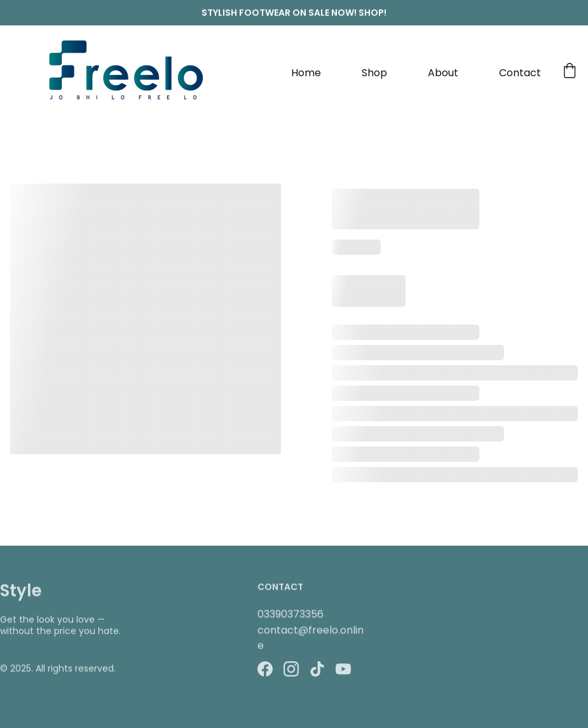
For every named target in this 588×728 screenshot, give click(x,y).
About (443, 73)
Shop (374, 73)
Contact (520, 73)
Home (306, 73)
